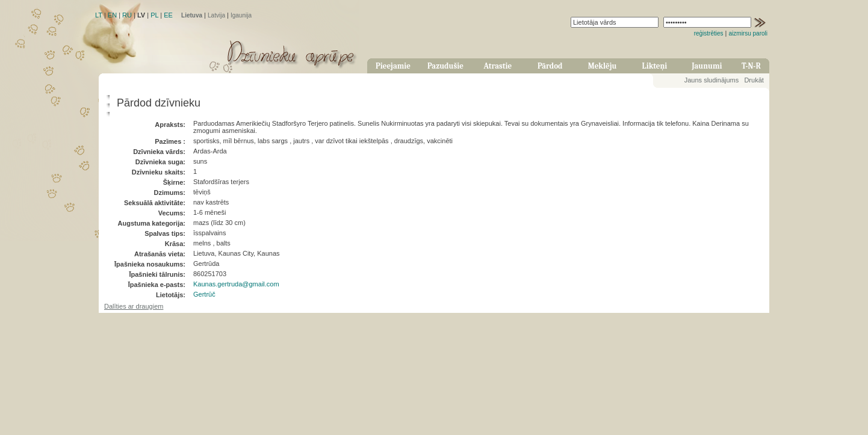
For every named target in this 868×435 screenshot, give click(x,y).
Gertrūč (204, 294)
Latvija (216, 15)
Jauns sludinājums (712, 80)
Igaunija (241, 15)
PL (154, 15)
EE (168, 15)
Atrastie (498, 66)
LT (99, 15)
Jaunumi (707, 66)
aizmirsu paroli (748, 33)
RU (127, 15)
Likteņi (655, 66)
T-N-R (751, 66)
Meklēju (603, 66)
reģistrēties (709, 33)
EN (112, 15)
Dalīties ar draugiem (134, 306)
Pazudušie (445, 66)
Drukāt (754, 80)
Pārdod (550, 66)
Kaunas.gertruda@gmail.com (236, 284)
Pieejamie (393, 66)
